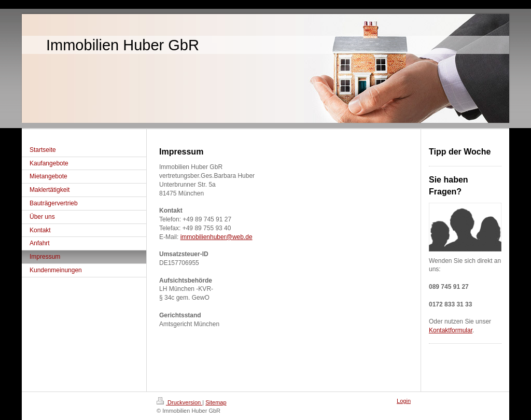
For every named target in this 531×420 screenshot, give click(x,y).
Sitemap (216, 402)
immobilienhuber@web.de (216, 237)
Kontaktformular (451, 330)
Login (404, 401)
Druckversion (179, 402)
